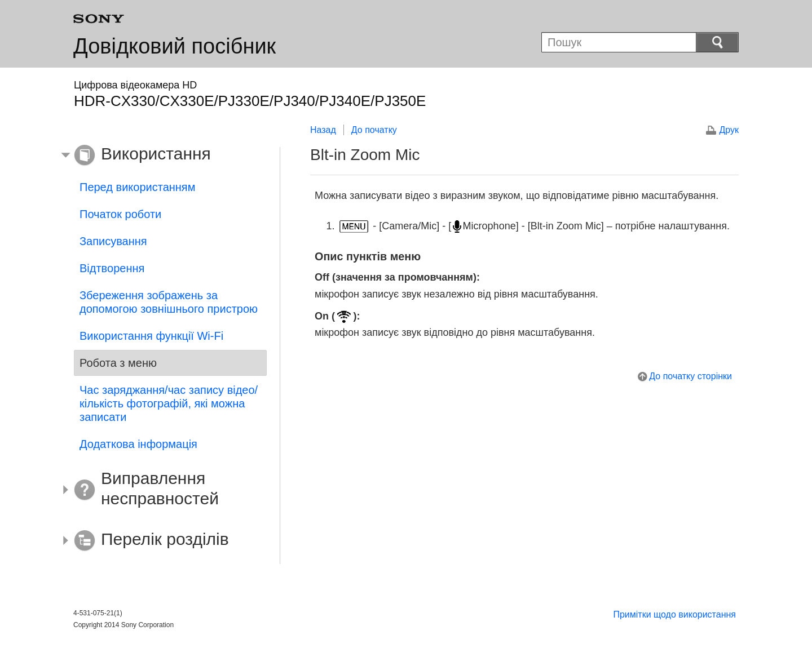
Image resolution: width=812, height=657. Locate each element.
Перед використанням (137, 187)
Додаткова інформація (138, 444)
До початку (374, 130)
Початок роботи (120, 214)
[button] (162, 156)
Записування (113, 241)
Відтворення (112, 268)
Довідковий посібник (175, 46)
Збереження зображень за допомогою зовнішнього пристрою (169, 302)
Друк (729, 130)
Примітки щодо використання (674, 614)
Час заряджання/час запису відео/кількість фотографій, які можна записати (169, 403)
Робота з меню (118, 363)
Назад (323, 130)
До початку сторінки (690, 376)
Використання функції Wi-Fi (151, 336)
